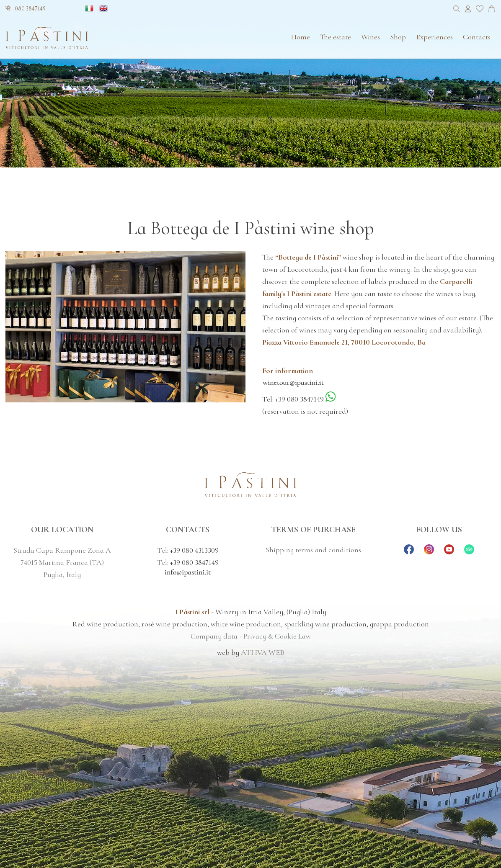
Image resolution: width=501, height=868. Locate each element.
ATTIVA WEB (263, 652)
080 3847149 (26, 9)
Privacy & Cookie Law (277, 636)
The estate (336, 37)
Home (301, 37)
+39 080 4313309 (194, 550)
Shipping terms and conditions (313, 550)
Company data (214, 636)
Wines (371, 37)
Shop (398, 37)
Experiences (434, 37)
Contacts (477, 37)
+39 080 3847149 (194, 562)
